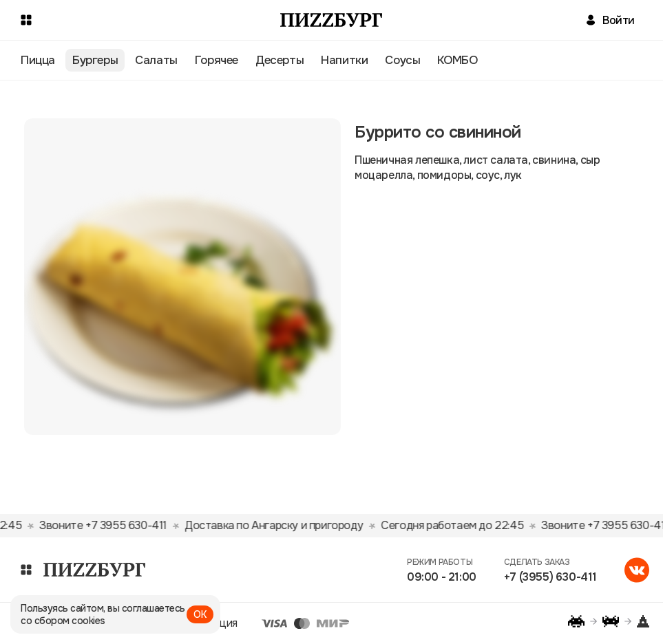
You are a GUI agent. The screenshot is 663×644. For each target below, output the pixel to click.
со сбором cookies (63, 621)
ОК (200, 614)
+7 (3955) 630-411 (550, 577)
